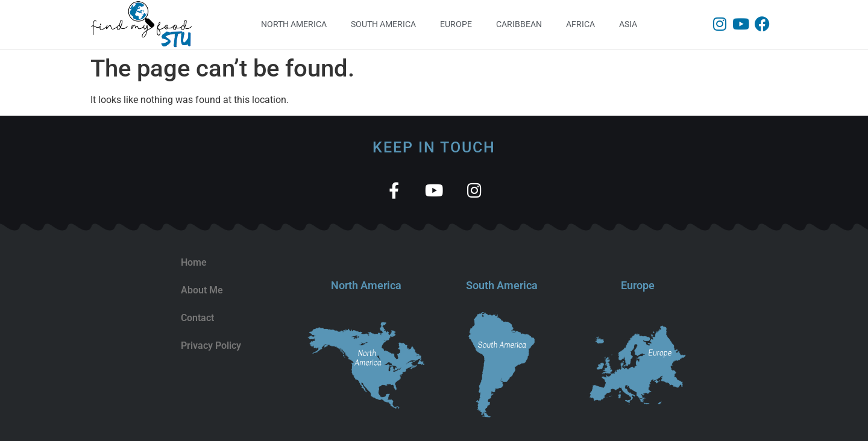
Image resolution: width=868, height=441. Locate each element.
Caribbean (519, 24)
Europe (456, 24)
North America (294, 24)
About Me (202, 290)
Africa (580, 24)
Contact (197, 318)
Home (194, 262)
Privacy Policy (211, 346)
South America (383, 24)
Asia (628, 24)
